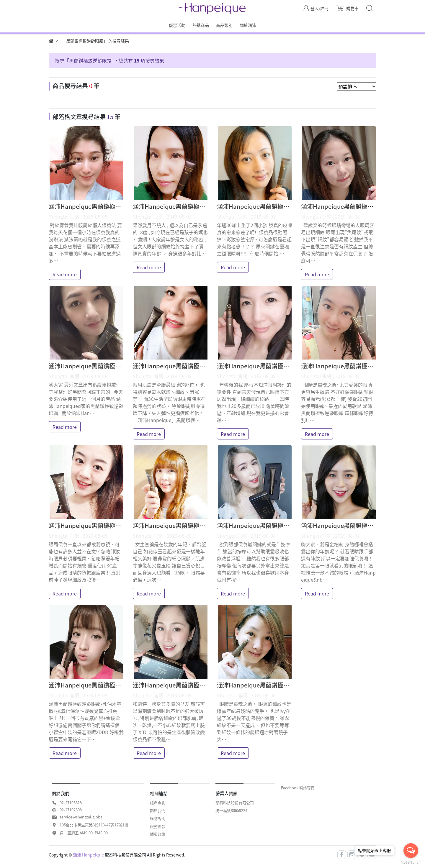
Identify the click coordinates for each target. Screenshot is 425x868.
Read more (65, 274)
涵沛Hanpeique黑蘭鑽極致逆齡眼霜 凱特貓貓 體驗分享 (206, 685)
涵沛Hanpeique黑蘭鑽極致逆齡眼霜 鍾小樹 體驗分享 (119, 525)
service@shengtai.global (82, 817)
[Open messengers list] (411, 851)
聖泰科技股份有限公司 (235, 803)
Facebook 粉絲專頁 (298, 788)
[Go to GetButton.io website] (411, 862)
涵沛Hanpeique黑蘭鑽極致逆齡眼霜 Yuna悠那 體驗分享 (291, 525)
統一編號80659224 (231, 810)
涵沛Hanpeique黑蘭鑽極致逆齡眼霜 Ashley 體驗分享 (203, 206)
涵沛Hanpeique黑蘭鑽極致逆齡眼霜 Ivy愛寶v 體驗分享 (290, 685)
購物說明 (158, 818)
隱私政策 (158, 834)
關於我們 (158, 810)
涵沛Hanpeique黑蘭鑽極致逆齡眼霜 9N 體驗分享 (282, 206)
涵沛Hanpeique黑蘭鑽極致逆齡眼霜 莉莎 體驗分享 (284, 366)
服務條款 (158, 826)
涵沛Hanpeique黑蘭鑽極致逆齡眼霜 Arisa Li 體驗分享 (120, 366)
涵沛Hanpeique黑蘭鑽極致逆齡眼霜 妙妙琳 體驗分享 (203, 525)
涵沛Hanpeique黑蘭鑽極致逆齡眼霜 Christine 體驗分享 (123, 206)
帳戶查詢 (158, 803)
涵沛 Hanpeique (88, 855)
